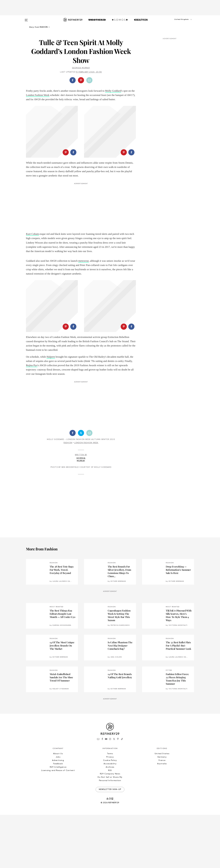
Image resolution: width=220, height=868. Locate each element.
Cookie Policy (110, 814)
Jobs (58, 810)
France (162, 814)
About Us (58, 807)
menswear (83, 287)
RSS (110, 824)
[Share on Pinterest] (81, 80)
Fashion (68, 496)
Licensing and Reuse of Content (58, 824)
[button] (179, 22)
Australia (162, 817)
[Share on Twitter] (81, 486)
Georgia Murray (81, 68)
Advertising (58, 814)
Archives (110, 820)
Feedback (58, 817)
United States (162, 807)
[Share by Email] (89, 80)
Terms (110, 807)
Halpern (51, 410)
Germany (162, 810)
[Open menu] (26, 19)
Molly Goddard (113, 91)
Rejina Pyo (32, 418)
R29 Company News (110, 827)
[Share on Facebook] (73, 80)
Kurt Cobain (32, 261)
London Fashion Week (38, 95)
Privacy (110, 810)
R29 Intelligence (58, 820)
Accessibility (110, 817)
